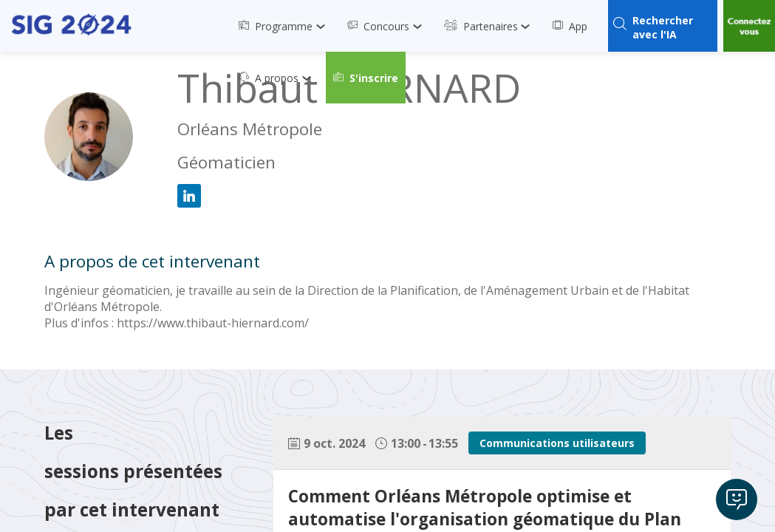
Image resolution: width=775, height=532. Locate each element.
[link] (286, 26)
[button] (366, 78)
